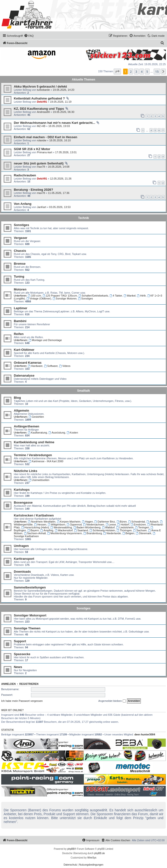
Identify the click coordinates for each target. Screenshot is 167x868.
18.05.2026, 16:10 (60, 140)
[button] (117, 72)
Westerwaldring (61, 527)
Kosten (72, 433)
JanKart (41, 207)
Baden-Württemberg (87, 527)
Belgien (128, 533)
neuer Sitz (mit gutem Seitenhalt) (39, 163)
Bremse (20, 264)
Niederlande (112, 533)
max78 (41, 167)
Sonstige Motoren (65, 298)
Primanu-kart (44, 152)
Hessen (40, 524)
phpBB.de (100, 853)
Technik (83, 218)
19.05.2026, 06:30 (64, 112)
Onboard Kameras (28, 363)
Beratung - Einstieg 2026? (33, 190)
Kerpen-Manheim (69, 522)
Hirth (141, 296)
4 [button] (142, 72)
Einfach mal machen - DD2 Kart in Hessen (46, 137)
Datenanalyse (24, 375)
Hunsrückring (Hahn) (35, 527)
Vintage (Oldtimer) (39, 298)
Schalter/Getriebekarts (93, 296)
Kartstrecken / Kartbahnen (34, 515)
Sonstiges (21, 225)
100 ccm (34, 296)
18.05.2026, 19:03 (59, 126)
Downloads (22, 572)
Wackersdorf (64, 530)
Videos (65, 366)
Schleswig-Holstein (102, 530)
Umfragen (21, 546)
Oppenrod (74, 524)
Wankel (130, 296)
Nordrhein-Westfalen (42, 522)
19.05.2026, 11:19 (61, 102)
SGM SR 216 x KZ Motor (32, 149)
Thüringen (124, 530)
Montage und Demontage (45, 340)
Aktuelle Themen (83, 80)
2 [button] (131, 72)
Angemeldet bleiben (112, 701)
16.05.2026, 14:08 (59, 167)
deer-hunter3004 (145, 734)
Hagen (87, 522)
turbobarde (43, 90)
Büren (122, 522)
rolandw (42, 140)
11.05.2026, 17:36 (59, 193)
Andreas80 (43, 112)
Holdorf (123, 524)
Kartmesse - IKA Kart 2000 (46, 461)
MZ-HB (41, 126)
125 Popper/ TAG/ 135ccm (60, 296)
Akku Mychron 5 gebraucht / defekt (40, 86)
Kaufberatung (37, 433)
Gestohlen (36, 417)
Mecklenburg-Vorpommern (64, 533)
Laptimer (21, 308)
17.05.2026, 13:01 (66, 152)
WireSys (92, 858)
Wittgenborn (56, 524)
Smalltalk (83, 391)
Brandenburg (93, 533)
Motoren (20, 289)
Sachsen (140, 530)
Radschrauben (25, 175)
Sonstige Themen (27, 628)
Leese (111, 524)
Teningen (142, 527)
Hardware (35, 366)
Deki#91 (42, 102)
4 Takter (116, 296)
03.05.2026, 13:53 (60, 207)
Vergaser (21, 238)
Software (51, 366)
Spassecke (22, 654)
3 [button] (136, 72)
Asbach (152, 522)
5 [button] (147, 72)
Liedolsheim (125, 527)
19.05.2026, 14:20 (64, 90)
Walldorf (108, 527)
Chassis (20, 251)
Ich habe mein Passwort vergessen (22, 701)
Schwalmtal (137, 522)
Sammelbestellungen (30, 587)
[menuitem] (29, 36)
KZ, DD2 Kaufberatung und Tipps (39, 109)
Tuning (19, 276)
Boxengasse (23, 502)
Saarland (81, 530)
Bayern (33, 530)
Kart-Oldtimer (24, 350)
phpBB (71, 849)
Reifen (19, 334)
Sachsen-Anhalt (35, 533)
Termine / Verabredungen (33, 455)
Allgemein (21, 411)
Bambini (20, 321)
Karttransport (24, 559)
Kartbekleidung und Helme (34, 442)
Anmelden (8, 684)
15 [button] (157, 72)
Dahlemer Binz (105, 522)
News (18, 667)
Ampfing (47, 530)
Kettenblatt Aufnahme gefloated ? (39, 98)
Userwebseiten (39, 480)
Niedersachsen (94, 524)
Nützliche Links (26, 471)
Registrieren (29, 684)
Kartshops (22, 490)
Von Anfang (23, 204)
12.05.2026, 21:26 (61, 179)
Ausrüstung (57, 433)
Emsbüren (138, 524)
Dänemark (143, 533)
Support (20, 641)
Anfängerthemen (27, 426)
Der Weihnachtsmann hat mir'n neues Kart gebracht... (55, 123)
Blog (17, 398)
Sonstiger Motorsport (30, 615)
